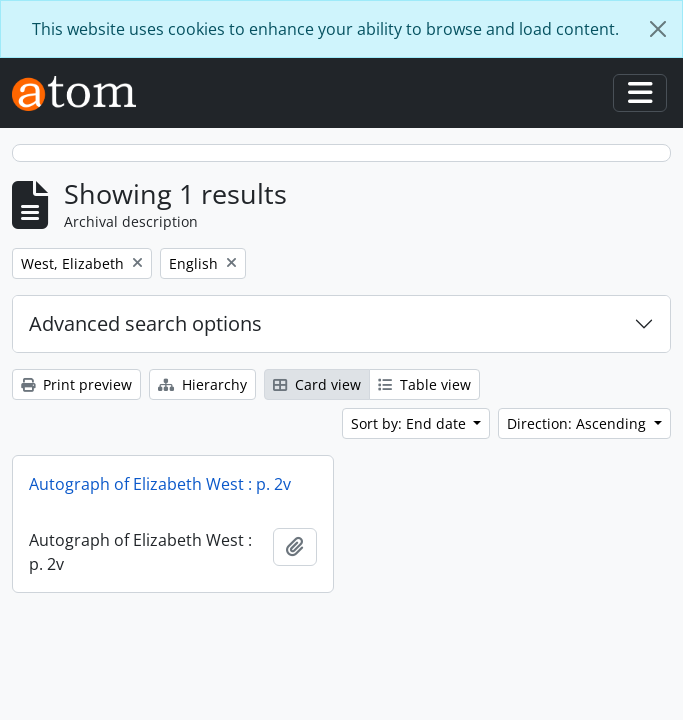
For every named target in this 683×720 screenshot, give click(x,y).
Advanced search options (145, 323)
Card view (317, 384)
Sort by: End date (410, 423)
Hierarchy (202, 384)
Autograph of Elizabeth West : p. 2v (160, 484)
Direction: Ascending (578, 423)
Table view (424, 384)
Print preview (76, 384)
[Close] (658, 29)
